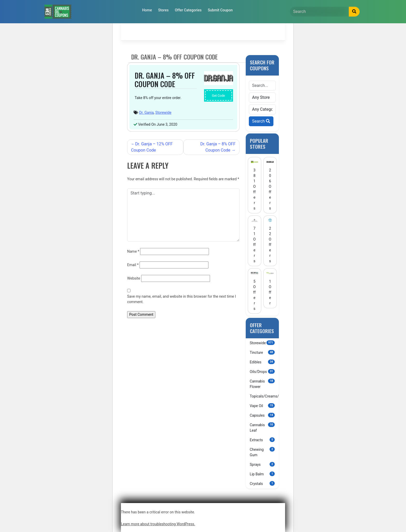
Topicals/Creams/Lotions (264, 396)
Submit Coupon (220, 10)
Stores (163, 10)
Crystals (262, 483)
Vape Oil (262, 406)
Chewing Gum (262, 452)
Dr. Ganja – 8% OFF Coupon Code (218, 147)
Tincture (262, 352)
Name (133, 251)
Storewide (163, 113)
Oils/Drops (262, 371)
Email (133, 265)
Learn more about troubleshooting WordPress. (158, 524)
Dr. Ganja (146, 113)
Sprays (262, 464)
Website (134, 278)
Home (147, 10)
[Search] (319, 12)
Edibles (262, 362)
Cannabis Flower (262, 384)
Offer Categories (188, 10)
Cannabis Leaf (262, 427)
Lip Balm (262, 474)
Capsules (262, 415)
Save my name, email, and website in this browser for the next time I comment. (182, 299)
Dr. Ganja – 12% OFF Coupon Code (152, 147)
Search (261, 121)
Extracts (262, 440)
